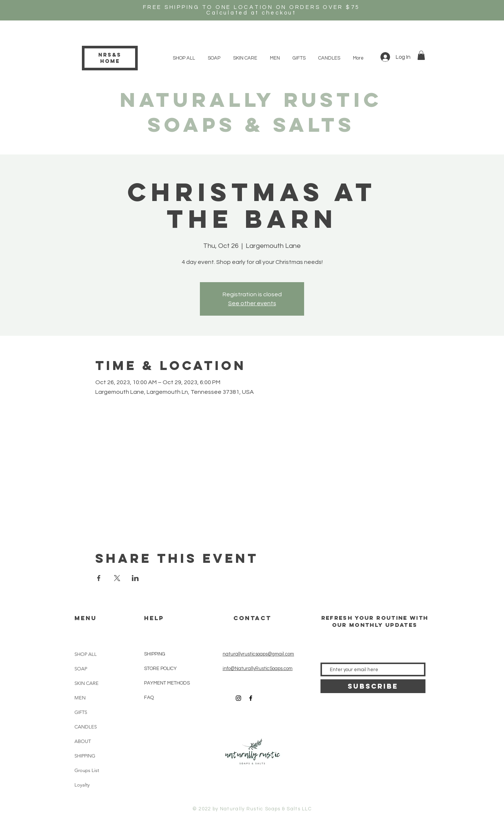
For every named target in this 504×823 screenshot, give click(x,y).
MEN (80, 698)
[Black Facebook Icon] (251, 698)
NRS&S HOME (110, 58)
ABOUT (83, 741)
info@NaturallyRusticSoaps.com (258, 669)
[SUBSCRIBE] (373, 686)
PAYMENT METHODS (167, 683)
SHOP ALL (86, 654)
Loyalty (82, 785)
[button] (421, 55)
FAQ (149, 698)
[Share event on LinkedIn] (135, 578)
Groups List (87, 770)
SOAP (81, 669)
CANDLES (86, 727)
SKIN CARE (87, 683)
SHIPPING (85, 756)
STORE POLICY (161, 669)
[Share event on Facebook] (99, 578)
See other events (252, 303)
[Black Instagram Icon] (238, 698)
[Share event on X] (117, 578)
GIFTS (81, 712)
